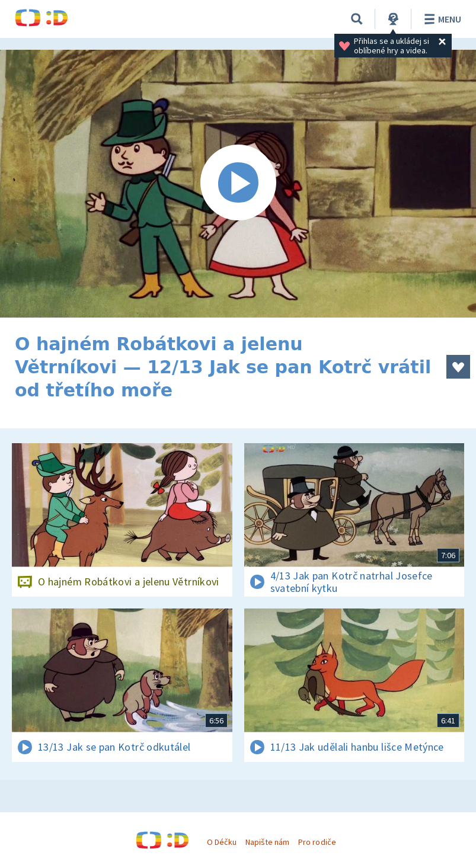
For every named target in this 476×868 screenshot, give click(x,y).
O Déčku (222, 842)
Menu (441, 19)
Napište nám (267, 842)
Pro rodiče (317, 842)
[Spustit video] (238, 184)
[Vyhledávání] (357, 19)
